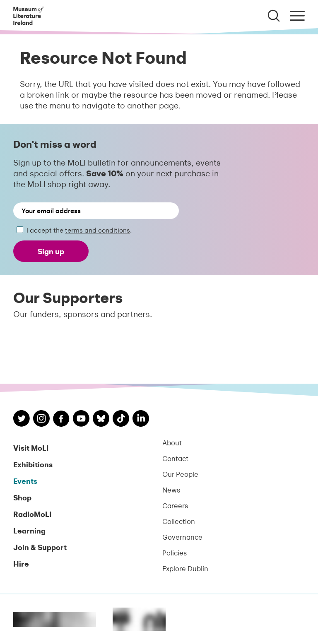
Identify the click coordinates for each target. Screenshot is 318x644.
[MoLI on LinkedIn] (141, 419)
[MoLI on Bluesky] (101, 419)
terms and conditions (98, 230)
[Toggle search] (274, 16)
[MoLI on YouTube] (81, 419)
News (171, 490)
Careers (175, 505)
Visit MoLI (31, 448)
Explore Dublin (185, 568)
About (172, 442)
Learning (29, 530)
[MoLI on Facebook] (61, 420)
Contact (175, 458)
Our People (180, 474)
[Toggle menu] (297, 16)
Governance (182, 537)
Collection (179, 521)
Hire (21, 563)
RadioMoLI (32, 514)
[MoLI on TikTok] (121, 419)
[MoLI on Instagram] (41, 419)
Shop (22, 497)
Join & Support (40, 547)
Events (25, 481)
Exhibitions (33, 464)
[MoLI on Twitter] (22, 419)
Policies (175, 553)
